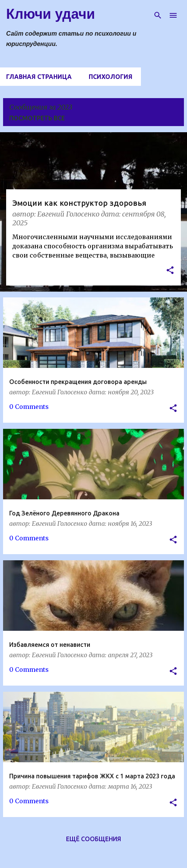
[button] (170, 271)
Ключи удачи (50, 14)
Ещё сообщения (93, 839)
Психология (111, 77)
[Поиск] (158, 15)
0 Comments (29, 407)
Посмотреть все (37, 118)
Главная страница (39, 77)
